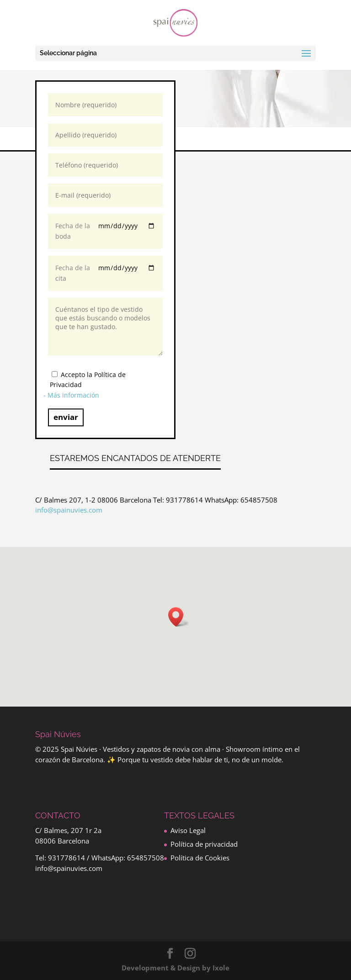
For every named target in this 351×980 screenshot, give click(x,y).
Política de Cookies (200, 858)
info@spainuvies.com (69, 510)
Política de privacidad (204, 844)
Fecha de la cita (105, 273)
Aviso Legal (188, 830)
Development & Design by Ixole (175, 968)
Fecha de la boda (105, 231)
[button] (179, 617)
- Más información (71, 395)
